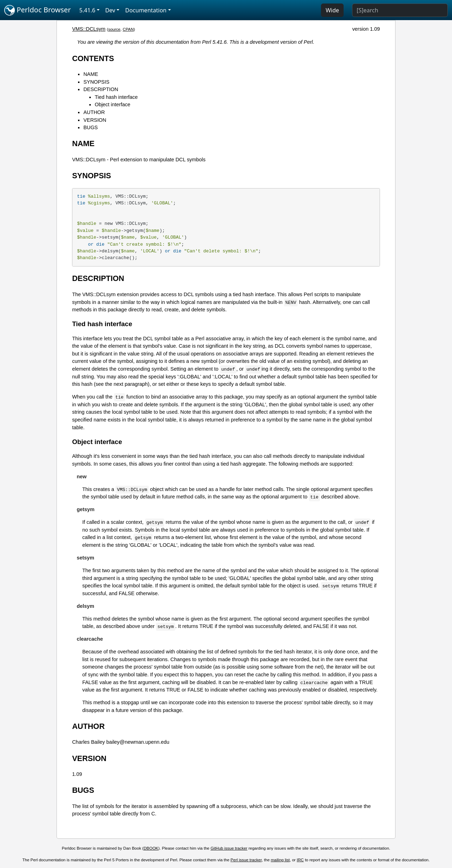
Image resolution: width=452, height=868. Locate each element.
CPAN (128, 29)
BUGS (91, 127)
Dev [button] (110, 10)
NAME (91, 74)
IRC (300, 860)
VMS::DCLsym (89, 29)
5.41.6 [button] (87, 10)
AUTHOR (94, 112)
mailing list (280, 860)
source (114, 29)
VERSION (95, 120)
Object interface (112, 104)
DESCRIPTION (101, 89)
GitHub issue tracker (229, 848)
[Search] (400, 10)
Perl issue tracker (246, 860)
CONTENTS (93, 58)
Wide (332, 10)
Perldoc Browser (38, 10)
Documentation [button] (146, 10)
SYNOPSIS (96, 82)
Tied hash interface (116, 97)
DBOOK (151, 848)
